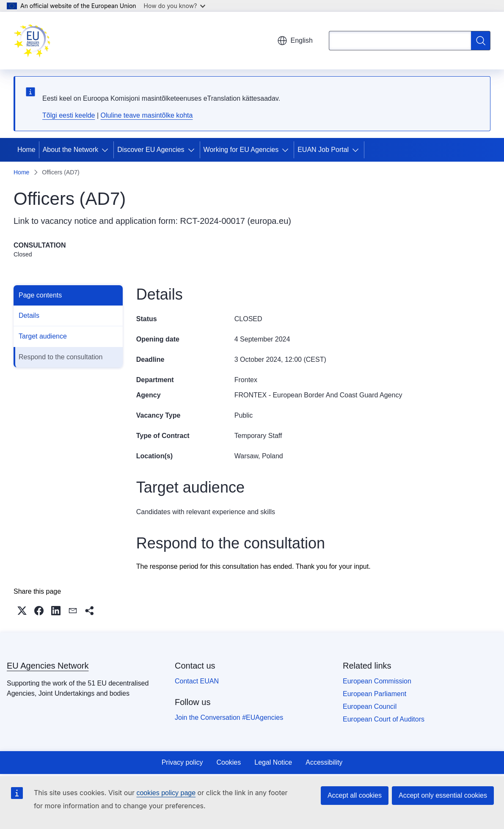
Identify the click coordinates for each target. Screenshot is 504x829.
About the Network (71, 150)
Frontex (246, 380)
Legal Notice (273, 762)
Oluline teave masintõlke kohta (147, 115)
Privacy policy (182, 762)
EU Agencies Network (48, 666)
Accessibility (324, 762)
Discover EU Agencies (151, 150)
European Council (370, 706)
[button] (22, 611)
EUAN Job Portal (323, 150)
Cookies (229, 762)
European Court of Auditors (384, 719)
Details (29, 315)
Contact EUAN (197, 681)
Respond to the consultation (61, 357)
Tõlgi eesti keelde (69, 115)
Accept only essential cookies (443, 795)
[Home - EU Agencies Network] (32, 41)
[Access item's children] (107, 150)
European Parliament (375, 694)
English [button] (295, 41)
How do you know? (175, 6)
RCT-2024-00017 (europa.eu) (236, 221)
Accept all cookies (355, 795)
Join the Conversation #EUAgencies (229, 717)
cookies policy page (166, 793)
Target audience (43, 336)
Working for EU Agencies (241, 150)
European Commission (377, 681)
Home (26, 150)
